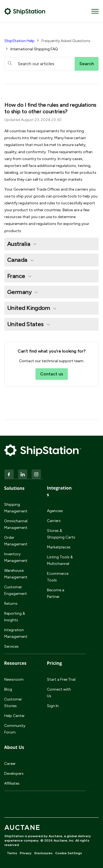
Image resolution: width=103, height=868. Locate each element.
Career (10, 764)
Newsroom (14, 679)
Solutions (14, 488)
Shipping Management (16, 508)
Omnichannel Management (16, 524)
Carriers (54, 521)
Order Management (16, 541)
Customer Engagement (16, 590)
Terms (12, 853)
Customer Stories (13, 703)
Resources (15, 663)
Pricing (55, 663)
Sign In (53, 706)
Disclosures (43, 853)
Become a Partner (56, 593)
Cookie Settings (69, 853)
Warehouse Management (16, 574)
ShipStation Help (20, 41)
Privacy (26, 853)
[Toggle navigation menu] (95, 11)
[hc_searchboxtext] (40, 64)
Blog (8, 689)
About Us (14, 747)
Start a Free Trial (61, 679)
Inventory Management (16, 557)
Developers (14, 774)
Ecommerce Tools (58, 577)
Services (11, 646)
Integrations (59, 491)
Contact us (52, 374)
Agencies (55, 511)
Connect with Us (59, 693)
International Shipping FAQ (34, 49)
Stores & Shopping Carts (61, 534)
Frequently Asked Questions (66, 41)
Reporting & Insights (15, 617)
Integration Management (16, 633)
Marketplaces (59, 547)
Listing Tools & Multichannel (60, 560)
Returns (11, 604)
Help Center (14, 716)
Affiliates (12, 783)
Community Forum (15, 729)
